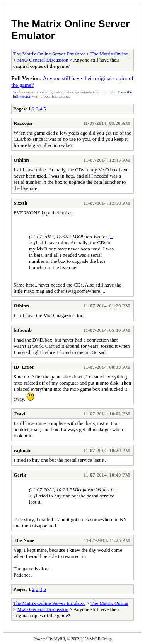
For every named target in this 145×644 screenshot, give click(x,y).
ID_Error (24, 367)
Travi (19, 414)
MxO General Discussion (43, 60)
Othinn (21, 160)
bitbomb (23, 330)
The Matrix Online (109, 54)
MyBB (60, 639)
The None (24, 540)
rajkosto (22, 450)
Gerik (20, 475)
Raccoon (23, 123)
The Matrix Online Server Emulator (49, 54)
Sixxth (20, 203)
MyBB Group (100, 639)
